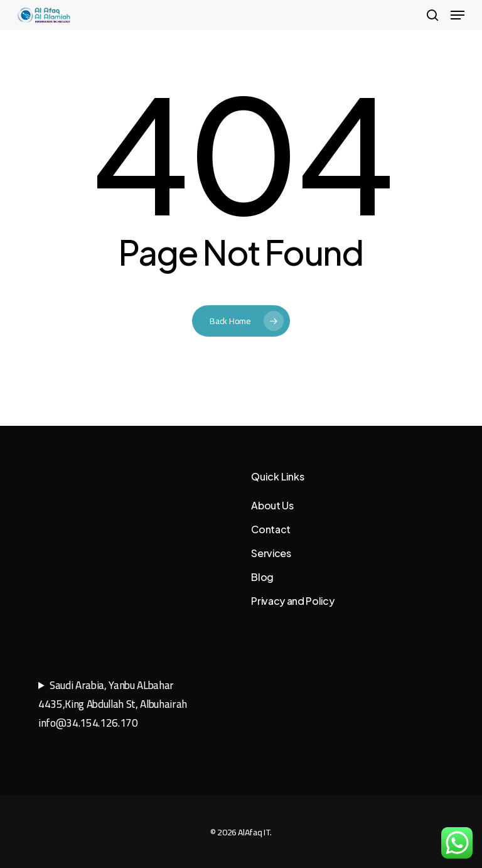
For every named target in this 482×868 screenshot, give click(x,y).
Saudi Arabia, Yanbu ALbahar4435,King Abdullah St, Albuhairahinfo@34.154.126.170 (113, 704)
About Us (272, 505)
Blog (262, 577)
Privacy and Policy (292, 601)
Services (271, 553)
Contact (271, 529)
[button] (458, 15)
